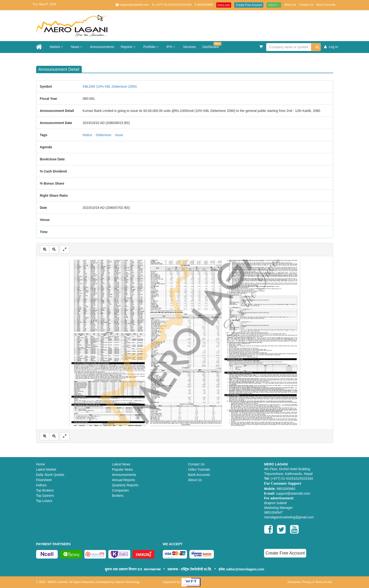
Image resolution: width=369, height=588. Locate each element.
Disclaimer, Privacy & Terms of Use (310, 582)
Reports (129, 47)
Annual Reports (124, 480)
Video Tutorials (199, 469)
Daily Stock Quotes (50, 475)
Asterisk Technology (127, 582)
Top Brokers (45, 490)
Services (189, 47)
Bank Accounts (326, 5)
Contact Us (306, 5)
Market (57, 47)
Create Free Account (249, 5)
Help (274, 5)
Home (41, 464)
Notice (87, 135)
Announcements (102, 47)
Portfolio (151, 47)
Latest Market (46, 469)
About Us (290, 5)
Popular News (122, 469)
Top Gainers (45, 496)
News (77, 47)
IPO (171, 47)
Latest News (121, 464)
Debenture (103, 135)
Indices (41, 485)
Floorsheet (44, 480)
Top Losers (44, 501)
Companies (121, 490)
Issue (119, 135)
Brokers (118, 496)
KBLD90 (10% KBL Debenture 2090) (110, 86)
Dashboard (212, 45)
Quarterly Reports (125, 485)
